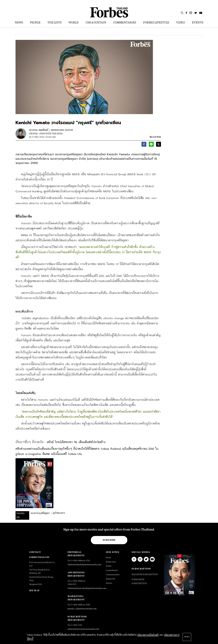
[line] (151, 145)
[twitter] (159, 145)
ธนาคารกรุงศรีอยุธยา (40, 513)
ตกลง (187, 637)
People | (34, 134)
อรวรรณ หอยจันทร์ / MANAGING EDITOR (51, 130)
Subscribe (109, 540)
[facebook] (144, 145)
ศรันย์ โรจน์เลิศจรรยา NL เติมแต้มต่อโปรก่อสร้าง (76, 442)
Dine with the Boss (51, 134)
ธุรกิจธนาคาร (59, 513)
